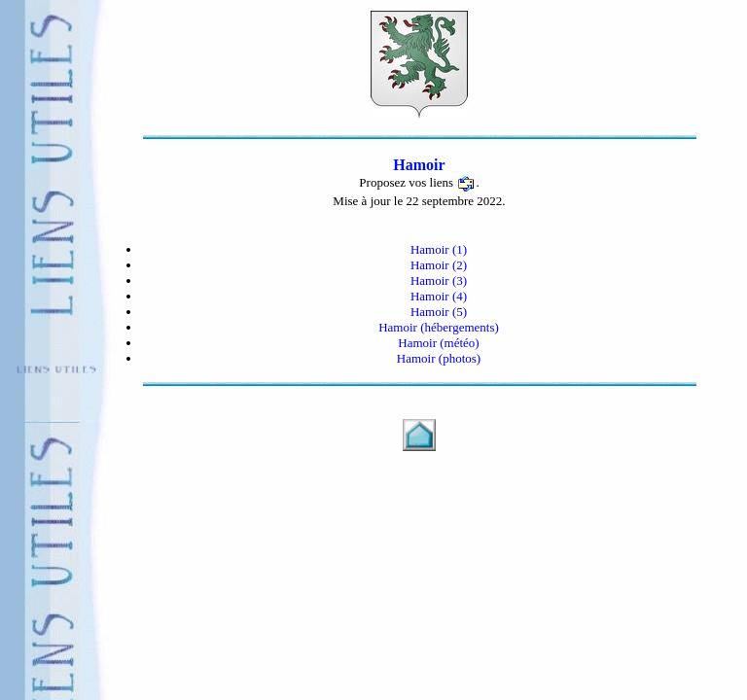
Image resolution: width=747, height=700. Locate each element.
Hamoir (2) (439, 265)
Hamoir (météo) (438, 343)
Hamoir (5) (439, 312)
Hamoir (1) (439, 249)
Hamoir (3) (439, 280)
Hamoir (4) (439, 296)
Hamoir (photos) (439, 358)
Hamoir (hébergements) (439, 327)
